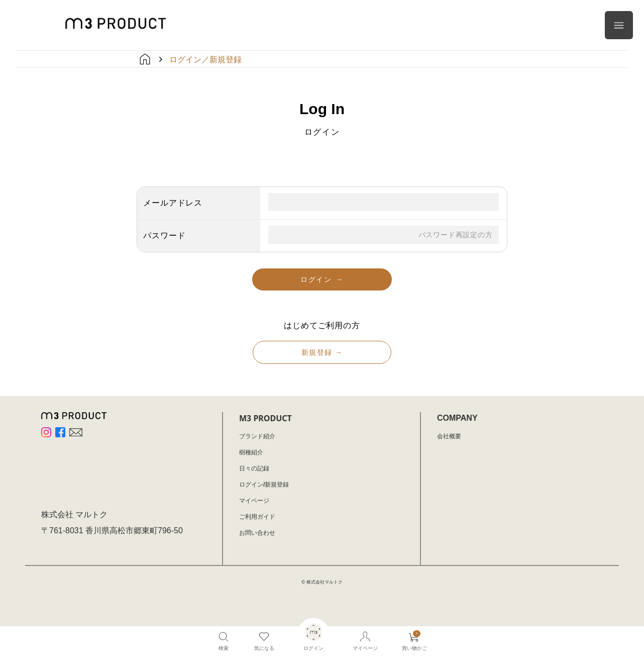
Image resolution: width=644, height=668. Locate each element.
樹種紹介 (251, 452)
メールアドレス (173, 203)
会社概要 (449, 436)
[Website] (76, 432)
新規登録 (322, 352)
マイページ (254, 501)
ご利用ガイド (257, 517)
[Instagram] (46, 432)
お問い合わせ (257, 533)
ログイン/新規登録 (264, 485)
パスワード (164, 235)
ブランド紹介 (257, 436)
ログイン (322, 279)
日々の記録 (254, 468)
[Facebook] (60, 432)
